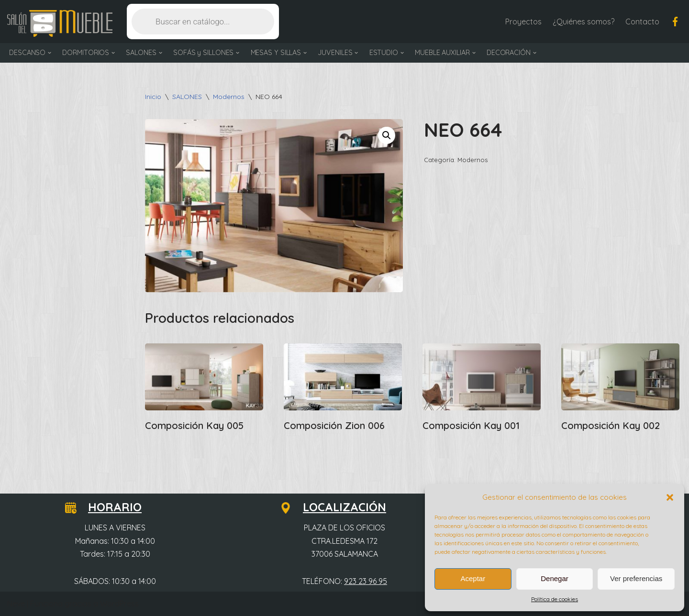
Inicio (153, 97)
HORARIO (109, 507)
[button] (670, 497)
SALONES (187, 97)
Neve (16, 604)
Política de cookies (555, 599)
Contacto (642, 22)
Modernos (229, 97)
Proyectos (523, 22)
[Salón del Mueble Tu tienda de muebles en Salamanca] (60, 24)
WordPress (119, 604)
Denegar (555, 578)
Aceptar (473, 578)
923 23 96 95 (366, 581)
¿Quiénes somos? (583, 22)
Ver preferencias (636, 578)
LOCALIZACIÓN (339, 507)
